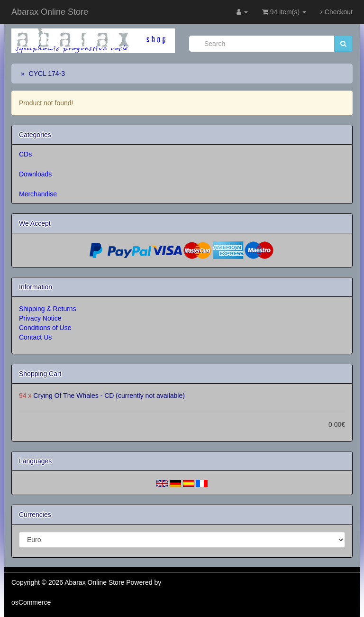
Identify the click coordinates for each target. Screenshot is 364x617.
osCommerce (31, 602)
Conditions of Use (45, 328)
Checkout (337, 12)
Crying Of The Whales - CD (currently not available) (109, 396)
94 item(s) (284, 12)
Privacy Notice (40, 318)
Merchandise (38, 194)
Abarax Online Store (50, 12)
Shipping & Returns (48, 309)
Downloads (35, 174)
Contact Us (35, 337)
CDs (25, 154)
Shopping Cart (40, 374)
